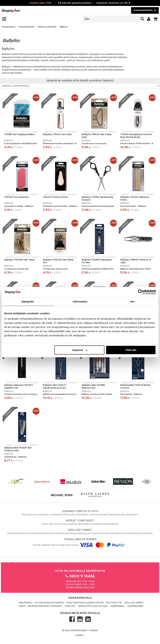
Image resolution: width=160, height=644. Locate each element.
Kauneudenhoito (27, 27)
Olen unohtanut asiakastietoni (85, 603)
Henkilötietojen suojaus (93, 606)
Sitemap (93, 631)
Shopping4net (9, 27)
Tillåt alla (131, 350)
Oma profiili (26, 603)
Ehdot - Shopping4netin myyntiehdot (41, 606)
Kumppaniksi (118, 606)
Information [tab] (80, 301)
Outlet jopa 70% (41, 3)
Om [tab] (132, 301)
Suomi (80, 635)
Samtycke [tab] (28, 301)
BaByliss (64, 27)
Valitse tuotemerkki (47, 27)
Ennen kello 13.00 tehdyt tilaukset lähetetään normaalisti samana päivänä (80, 522)
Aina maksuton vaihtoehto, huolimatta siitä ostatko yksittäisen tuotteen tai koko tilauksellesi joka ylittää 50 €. (80, 513)
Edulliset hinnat (134, 603)
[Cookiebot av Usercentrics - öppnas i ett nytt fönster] (141, 292)
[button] (156, 19)
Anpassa (80, 350)
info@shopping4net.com (80, 588)
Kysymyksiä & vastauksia (49, 603)
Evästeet (70, 606)
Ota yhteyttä (114, 603)
